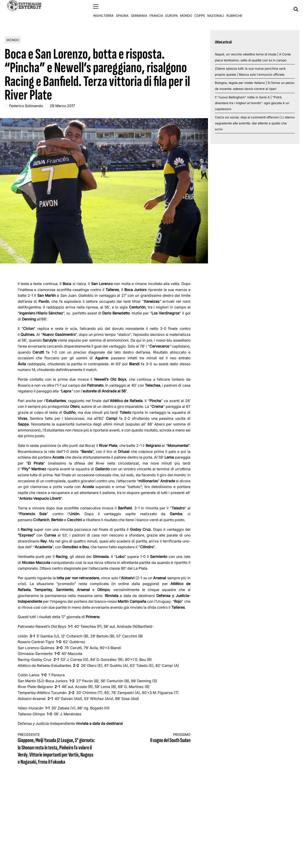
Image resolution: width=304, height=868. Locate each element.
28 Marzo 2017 (62, 106)
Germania (139, 9)
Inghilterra (103, 9)
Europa (172, 9)
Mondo (186, 9)
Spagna (122, 9)
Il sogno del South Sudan (152, 738)
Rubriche (234, 9)
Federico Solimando (26, 106)
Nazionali (216, 9)
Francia (156, 9)
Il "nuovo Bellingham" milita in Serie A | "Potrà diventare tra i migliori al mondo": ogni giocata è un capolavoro (252, 103)
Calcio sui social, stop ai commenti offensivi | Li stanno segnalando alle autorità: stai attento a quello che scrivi (255, 123)
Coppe (200, 9)
